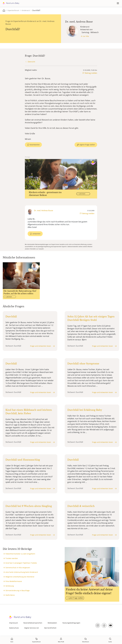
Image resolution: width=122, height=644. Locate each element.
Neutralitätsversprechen (33, 623)
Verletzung (10, 586)
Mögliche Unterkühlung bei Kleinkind (20, 577)
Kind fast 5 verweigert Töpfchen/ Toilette (21, 563)
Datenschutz (14, 628)
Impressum (14, 623)
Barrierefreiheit (50, 628)
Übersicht (31, 62)
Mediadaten (52, 623)
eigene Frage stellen (87, 145)
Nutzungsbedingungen (71, 623)
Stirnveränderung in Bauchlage (18, 590)
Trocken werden (12, 558)
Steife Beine (10, 595)
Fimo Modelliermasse (14, 581)
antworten (37, 234)
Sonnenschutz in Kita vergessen (18, 568)
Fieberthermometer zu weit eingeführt (20, 554)
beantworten (35, 145)
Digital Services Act (32, 628)
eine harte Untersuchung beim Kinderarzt (22, 572)
